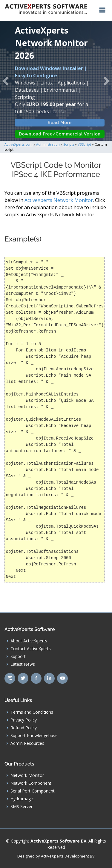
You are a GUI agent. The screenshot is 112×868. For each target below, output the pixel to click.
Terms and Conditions (32, 712)
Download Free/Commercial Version (60, 137)
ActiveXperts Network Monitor (59, 200)
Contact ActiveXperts (31, 649)
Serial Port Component (33, 791)
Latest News (23, 664)
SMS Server (22, 807)
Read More (60, 126)
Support (18, 656)
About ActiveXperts (29, 641)
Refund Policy (24, 728)
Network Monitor (27, 775)
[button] (6, 81)
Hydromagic (22, 799)
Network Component (31, 783)
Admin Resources (27, 743)
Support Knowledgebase (34, 736)
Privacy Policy (24, 720)
